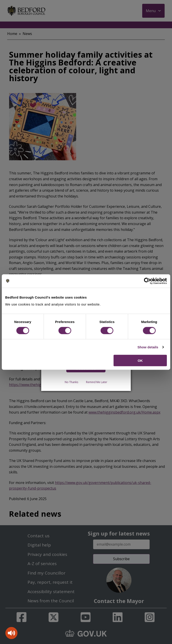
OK (140, 361)
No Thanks (71, 382)
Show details (148, 347)
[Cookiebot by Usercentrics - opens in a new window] (147, 281)
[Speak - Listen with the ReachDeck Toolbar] (11, 633)
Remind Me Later (97, 382)
